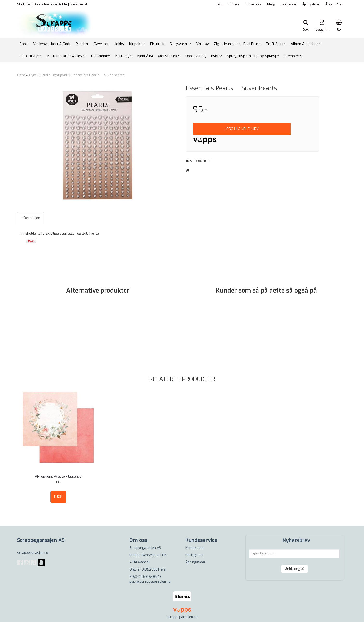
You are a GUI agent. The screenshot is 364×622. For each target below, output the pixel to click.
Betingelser (288, 4)
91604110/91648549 (146, 577)
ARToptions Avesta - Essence (58, 476)
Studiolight (201, 161)
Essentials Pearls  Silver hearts (98, 75)
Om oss (234, 4)
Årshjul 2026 (334, 4)
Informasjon (30, 218)
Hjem (219, 4)
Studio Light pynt (54, 75)
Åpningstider (311, 4)
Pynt (33, 75)
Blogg (271, 4)
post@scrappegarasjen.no (150, 582)
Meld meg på (295, 569)
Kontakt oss (253, 4)
